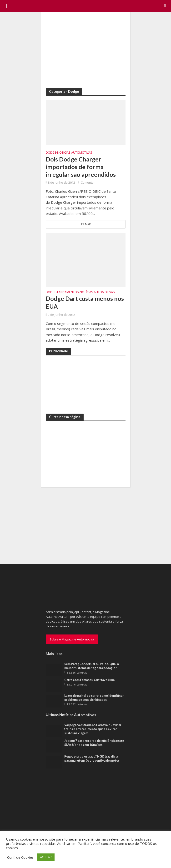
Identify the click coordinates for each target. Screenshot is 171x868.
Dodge (51, 153)
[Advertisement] (86, 50)
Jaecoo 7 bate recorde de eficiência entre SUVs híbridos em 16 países (94, 743)
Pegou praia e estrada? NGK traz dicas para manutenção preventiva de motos (92, 759)
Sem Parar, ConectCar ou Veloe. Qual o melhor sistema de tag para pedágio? (92, 666)
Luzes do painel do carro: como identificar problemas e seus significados (94, 698)
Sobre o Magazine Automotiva (72, 639)
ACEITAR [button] (46, 857)
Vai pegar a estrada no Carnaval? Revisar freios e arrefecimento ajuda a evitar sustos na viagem (93, 729)
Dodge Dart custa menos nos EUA (85, 302)
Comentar (88, 183)
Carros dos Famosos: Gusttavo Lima (89, 680)
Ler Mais (85, 224)
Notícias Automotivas (75, 153)
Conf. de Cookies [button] (20, 857)
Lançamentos (68, 292)
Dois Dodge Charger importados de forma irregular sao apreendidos (81, 167)
